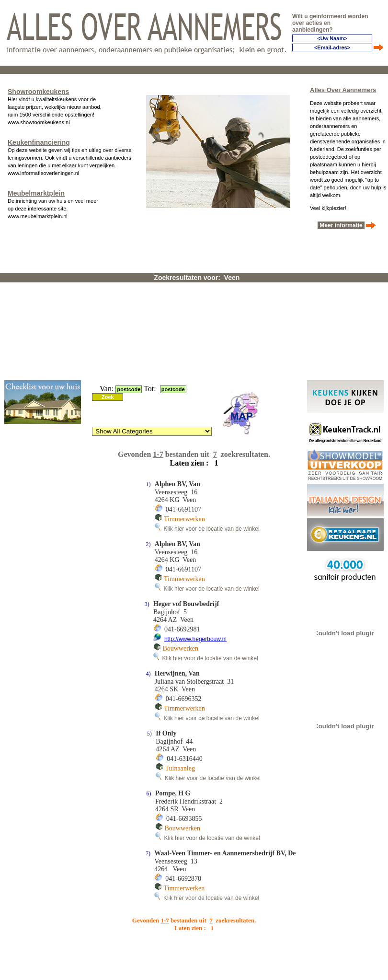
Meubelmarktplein (36, 193)
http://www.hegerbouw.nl (195, 639)
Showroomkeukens (38, 92)
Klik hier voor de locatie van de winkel (207, 529)
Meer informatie (341, 225)
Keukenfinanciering (39, 142)
